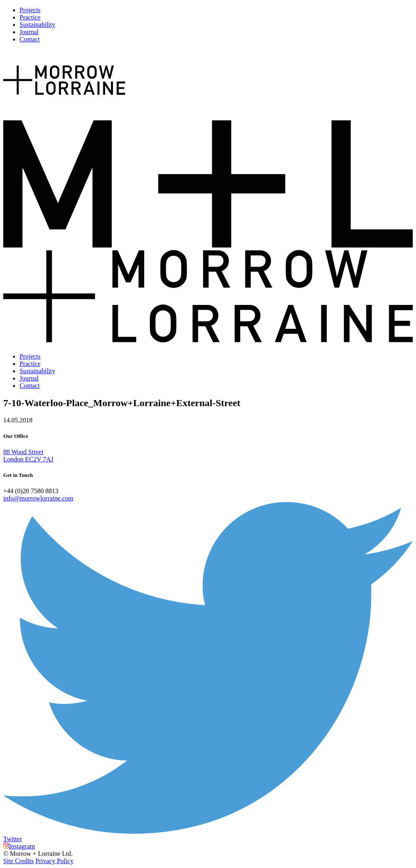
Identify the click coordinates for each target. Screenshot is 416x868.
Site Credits (18, 861)
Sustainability (37, 25)
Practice (30, 17)
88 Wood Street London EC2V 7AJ (28, 456)
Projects (30, 10)
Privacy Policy (54, 861)
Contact (30, 39)
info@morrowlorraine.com (38, 498)
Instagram (19, 846)
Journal (29, 32)
